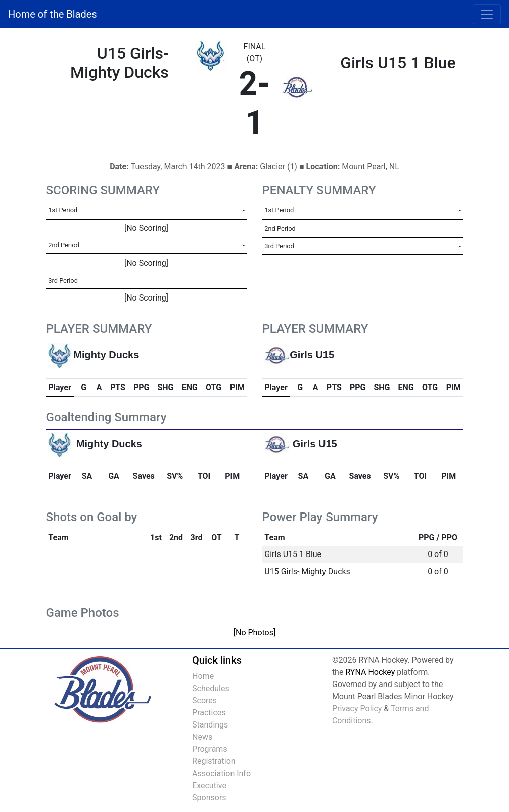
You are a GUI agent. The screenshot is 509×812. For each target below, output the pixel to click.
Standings (210, 725)
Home (203, 676)
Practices (209, 713)
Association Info (221, 773)
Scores (204, 700)
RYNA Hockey (370, 672)
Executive (209, 785)
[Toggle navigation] (487, 14)
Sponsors (209, 798)
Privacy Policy (357, 709)
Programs (210, 749)
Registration (214, 761)
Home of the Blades (53, 14)
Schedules (211, 688)
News (202, 737)
